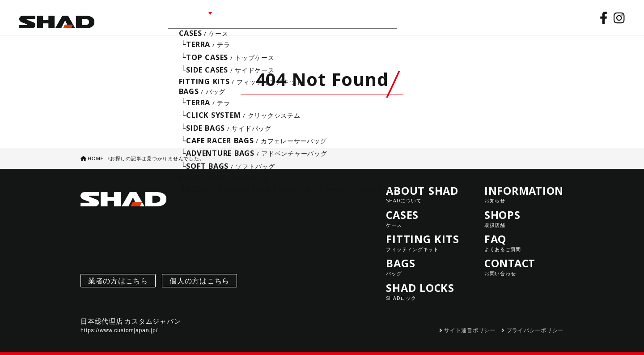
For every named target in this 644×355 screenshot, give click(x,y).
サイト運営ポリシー (470, 323)
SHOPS (290, 17)
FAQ (322, 17)
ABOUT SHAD (130, 17)
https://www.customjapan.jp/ (119, 323)
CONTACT (360, 17)
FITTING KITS (426, 236)
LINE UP (184, 17)
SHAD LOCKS (426, 284)
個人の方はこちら (199, 274)
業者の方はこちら (118, 274)
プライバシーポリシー (535, 323)
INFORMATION (239, 17)
